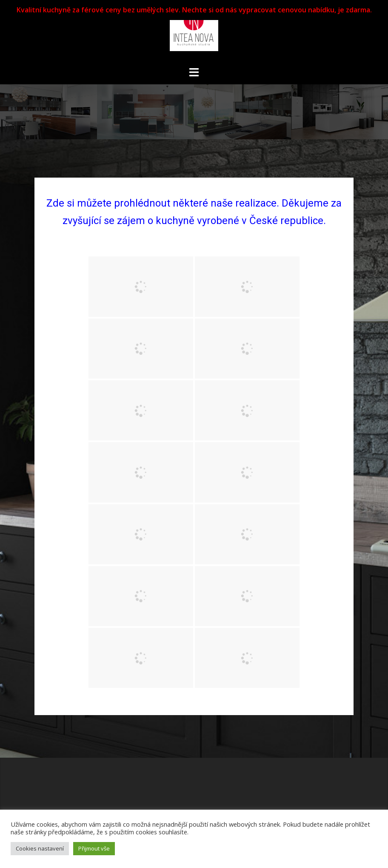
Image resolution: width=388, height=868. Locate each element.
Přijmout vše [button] (94, 848)
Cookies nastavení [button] (40, 848)
